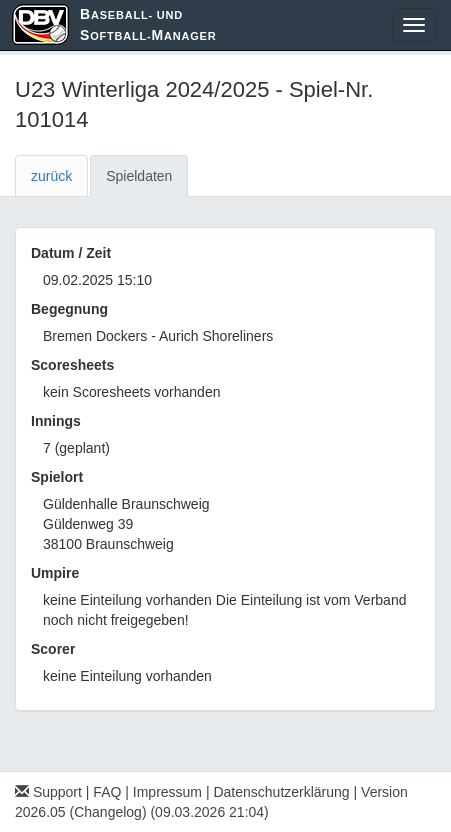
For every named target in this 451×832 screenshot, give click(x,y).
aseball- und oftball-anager (148, 24)
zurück (51, 176)
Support (48, 792)
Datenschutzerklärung (281, 792)
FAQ (107, 792)
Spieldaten (139, 176)
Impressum (167, 792)
